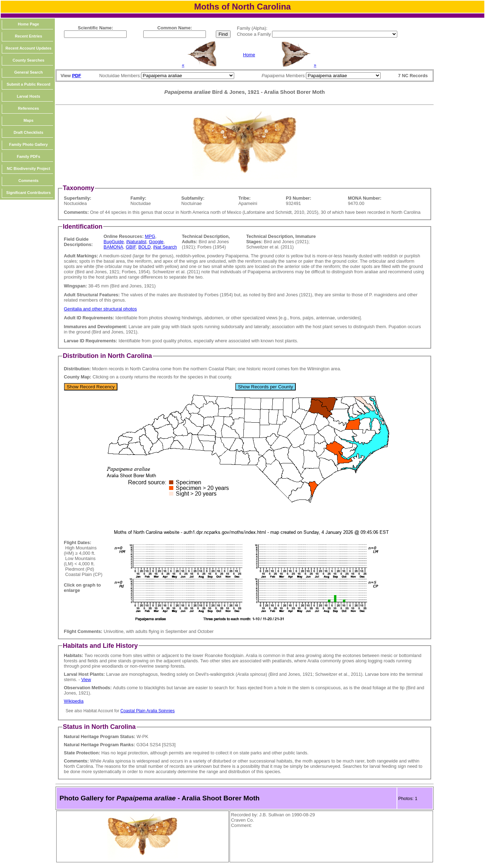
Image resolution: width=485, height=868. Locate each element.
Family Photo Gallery (28, 144)
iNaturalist (136, 242)
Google (156, 242)
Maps (28, 120)
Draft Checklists (29, 132)
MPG (150, 236)
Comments (28, 181)
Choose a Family (255, 34)
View (86, 679)
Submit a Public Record (28, 84)
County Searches (29, 60)
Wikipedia (74, 701)
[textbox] (95, 34)
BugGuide (114, 242)
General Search (28, 72)
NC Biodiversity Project (28, 169)
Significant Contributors (29, 193)
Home (249, 55)
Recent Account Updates (29, 48)
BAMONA (113, 247)
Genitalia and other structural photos (100, 309)
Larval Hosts (28, 96)
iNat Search (165, 247)
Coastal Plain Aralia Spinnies (147, 711)
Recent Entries (28, 36)
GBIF (131, 247)
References (28, 108)
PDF (77, 76)
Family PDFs (28, 156)
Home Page (29, 24)
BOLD (145, 247)
